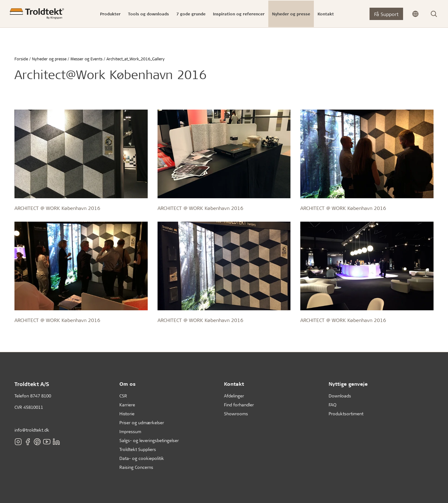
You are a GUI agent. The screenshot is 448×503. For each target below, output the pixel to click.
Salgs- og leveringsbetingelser (149, 440)
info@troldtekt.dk (32, 430)
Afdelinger (234, 396)
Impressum (130, 431)
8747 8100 (41, 396)
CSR (123, 396)
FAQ (332, 405)
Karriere (127, 405)
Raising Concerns (136, 467)
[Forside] (37, 14)
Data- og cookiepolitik (142, 458)
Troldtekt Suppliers (138, 449)
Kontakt (234, 384)
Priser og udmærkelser (142, 423)
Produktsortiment (346, 414)
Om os (128, 384)
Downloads (340, 396)
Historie (127, 414)
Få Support (386, 14)
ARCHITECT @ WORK (37, 208)
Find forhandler (239, 405)
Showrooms (236, 414)
